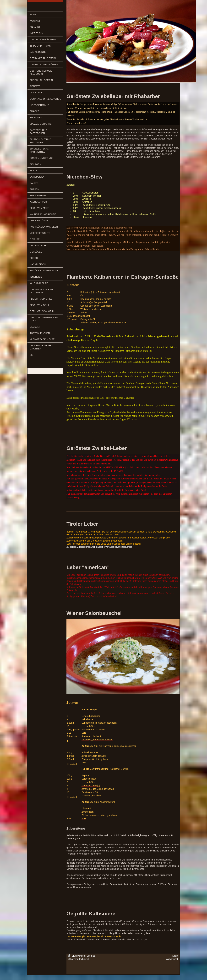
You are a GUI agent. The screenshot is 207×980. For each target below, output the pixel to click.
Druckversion (77, 956)
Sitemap (91, 956)
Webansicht (172, 959)
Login (175, 956)
